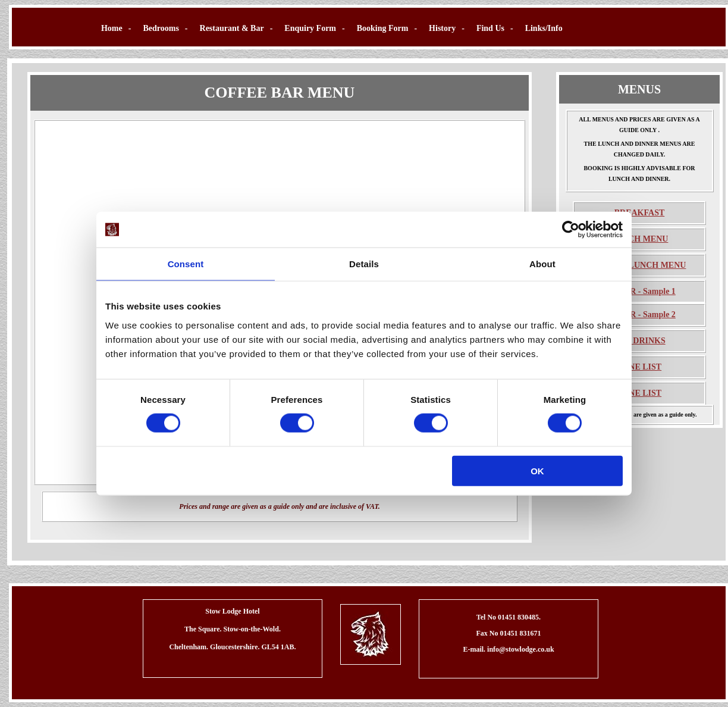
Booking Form (383, 28)
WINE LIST (639, 367)
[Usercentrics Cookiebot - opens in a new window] (571, 230)
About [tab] (542, 264)
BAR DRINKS (639, 341)
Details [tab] (364, 264)
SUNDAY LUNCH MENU (640, 265)
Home (112, 28)
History (442, 28)
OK (537, 470)
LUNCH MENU (640, 239)
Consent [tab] (186, 264)
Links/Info (544, 28)
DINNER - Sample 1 (639, 291)
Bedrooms (161, 28)
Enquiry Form (310, 28)
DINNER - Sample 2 (639, 315)
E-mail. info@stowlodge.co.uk (508, 649)
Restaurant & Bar (232, 28)
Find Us (490, 28)
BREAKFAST (640, 213)
